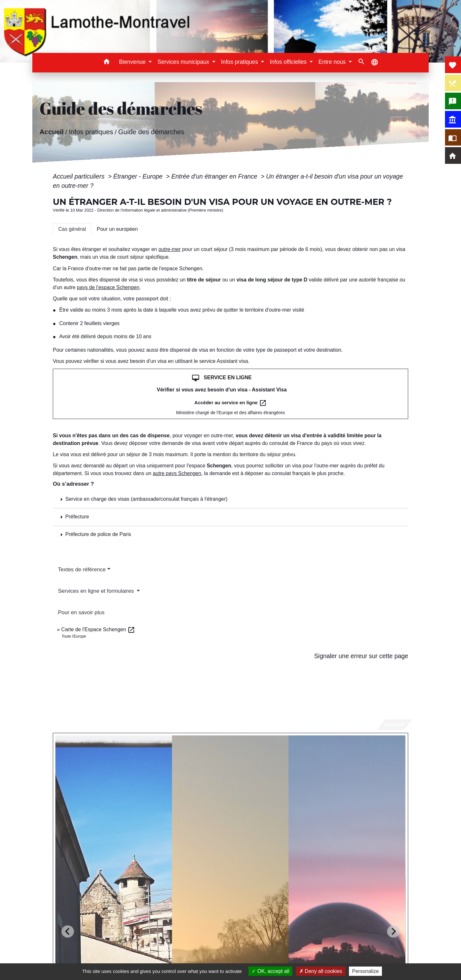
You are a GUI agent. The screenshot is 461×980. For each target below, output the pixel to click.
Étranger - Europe (139, 176)
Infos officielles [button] (289, 62)
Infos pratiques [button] (240, 62)
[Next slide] (393, 931)
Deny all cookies (321, 971)
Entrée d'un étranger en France (215, 176)
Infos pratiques (91, 132)
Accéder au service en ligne (230, 403)
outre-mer (170, 249)
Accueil (51, 132)
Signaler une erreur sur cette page (361, 656)
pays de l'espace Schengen (108, 287)
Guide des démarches (151, 132)
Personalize (366, 971)
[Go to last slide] (68, 931)
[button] (107, 63)
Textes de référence (82, 570)
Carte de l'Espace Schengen (98, 629)
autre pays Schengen (177, 473)
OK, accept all (270, 971)
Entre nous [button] (333, 62)
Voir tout (395, 724)
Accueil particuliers (80, 176)
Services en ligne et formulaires (97, 591)
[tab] (72, 229)
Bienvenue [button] (133, 62)
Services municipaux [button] (184, 62)
